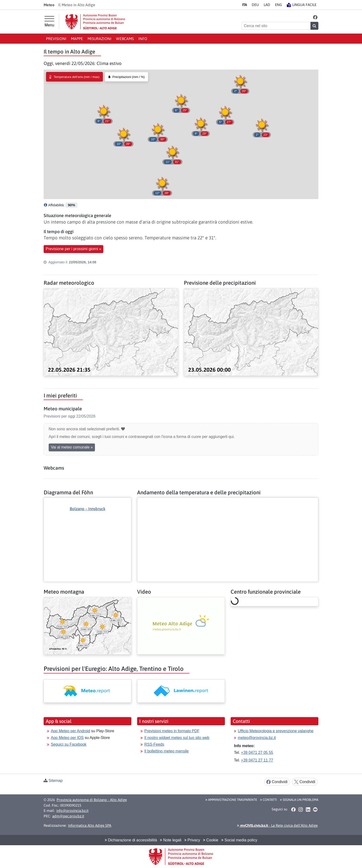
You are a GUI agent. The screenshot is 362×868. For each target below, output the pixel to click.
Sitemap (55, 781)
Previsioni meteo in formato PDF (172, 731)
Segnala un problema (299, 800)
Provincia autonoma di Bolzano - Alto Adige (92, 800)
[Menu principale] (49, 22)
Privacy (192, 840)
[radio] (74, 77)
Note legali (171, 840)
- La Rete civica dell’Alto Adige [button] (277, 825)
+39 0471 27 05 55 (257, 753)
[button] (315, 17)
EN (278, 5)
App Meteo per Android (70, 731)
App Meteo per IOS (67, 738)
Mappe (77, 39)
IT (245, 5)
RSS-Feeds (154, 744)
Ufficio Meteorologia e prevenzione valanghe (276, 731)
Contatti (269, 800)
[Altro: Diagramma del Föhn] (88, 531)
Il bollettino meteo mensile (166, 751)
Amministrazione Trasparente (231, 800)
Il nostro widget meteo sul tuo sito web (177, 738)
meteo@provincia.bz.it (257, 738)
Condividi (277, 782)
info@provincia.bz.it (72, 811)
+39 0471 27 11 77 (257, 760)
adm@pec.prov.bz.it (68, 816)
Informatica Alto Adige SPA (90, 825)
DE (255, 5)
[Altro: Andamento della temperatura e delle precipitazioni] (228, 502)
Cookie (211, 840)
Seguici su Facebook (69, 744)
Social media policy (239, 840)
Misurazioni (99, 39)
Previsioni (56, 39)
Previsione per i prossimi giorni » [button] (73, 249)
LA (267, 5)
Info (143, 39)
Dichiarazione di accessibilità (131, 840)
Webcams (125, 39)
